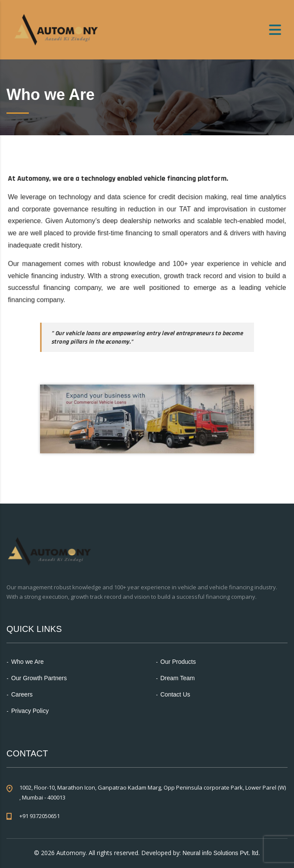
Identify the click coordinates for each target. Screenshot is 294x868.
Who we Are (27, 662)
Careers (22, 694)
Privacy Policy (30, 711)
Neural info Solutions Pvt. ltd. (221, 853)
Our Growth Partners (39, 678)
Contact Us (175, 694)
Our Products (178, 662)
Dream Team (178, 678)
